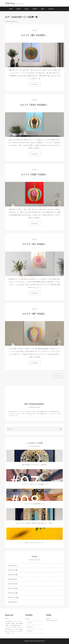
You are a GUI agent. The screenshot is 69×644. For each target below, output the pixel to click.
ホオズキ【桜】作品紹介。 (34, 244)
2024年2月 (11, 565)
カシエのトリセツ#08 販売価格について (34, 504)
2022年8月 (11, 584)
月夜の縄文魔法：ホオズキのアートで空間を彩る (34, 465)
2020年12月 (12, 593)
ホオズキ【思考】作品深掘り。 (35, 105)
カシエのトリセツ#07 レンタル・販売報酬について (34, 484)
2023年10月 (12, 575)
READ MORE (35, 84)
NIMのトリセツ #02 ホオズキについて (35, 543)
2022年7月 (11, 588)
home (11, 9)
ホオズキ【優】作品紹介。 (34, 314)
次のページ (58, 376)
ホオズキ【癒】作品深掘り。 (34, 35)
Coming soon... (30, 623)
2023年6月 (11, 579)
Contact (51, 9)
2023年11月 (12, 570)
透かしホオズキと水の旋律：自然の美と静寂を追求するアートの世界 (34, 523)
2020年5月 (11, 602)
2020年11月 (12, 598)
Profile (35, 9)
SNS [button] (43, 9)
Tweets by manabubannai (52, 621)
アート (35, 39)
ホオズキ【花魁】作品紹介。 (35, 174)
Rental (19, 9)
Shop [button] (27, 9)
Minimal (31, 641)
